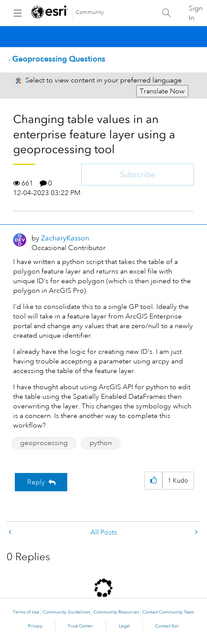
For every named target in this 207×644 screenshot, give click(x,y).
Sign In (196, 13)
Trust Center (80, 626)
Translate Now (162, 91)
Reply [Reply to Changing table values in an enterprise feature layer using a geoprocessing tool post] (36, 482)
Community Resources (116, 612)
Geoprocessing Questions (59, 59)
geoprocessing (44, 443)
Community (90, 12)
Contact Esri (167, 626)
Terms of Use (26, 612)
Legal (124, 626)
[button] (154, 481)
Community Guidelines (66, 612)
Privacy (35, 626)
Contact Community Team (168, 612)
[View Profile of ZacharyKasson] (65, 238)
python (101, 443)
